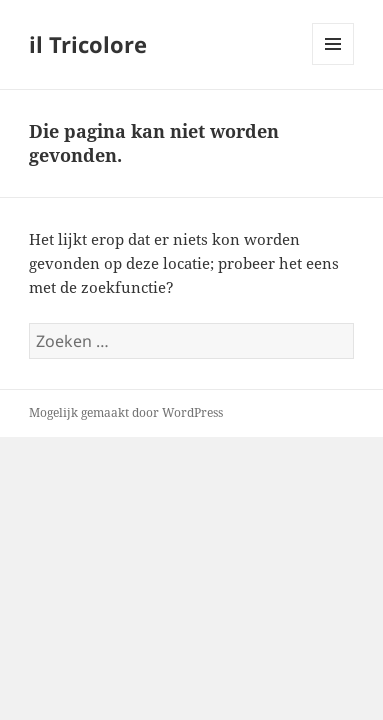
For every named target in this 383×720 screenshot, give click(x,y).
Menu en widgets (333, 64)
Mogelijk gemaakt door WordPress (126, 412)
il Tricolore (88, 44)
